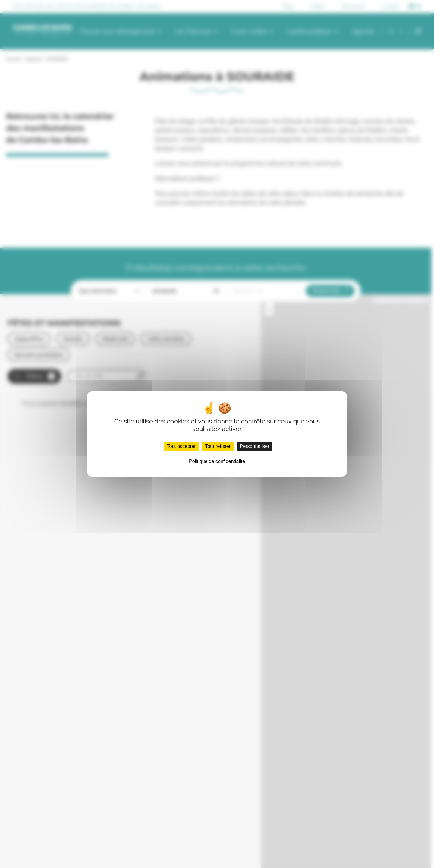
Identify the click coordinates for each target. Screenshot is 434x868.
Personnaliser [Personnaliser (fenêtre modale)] (255, 446)
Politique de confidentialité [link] (217, 461)
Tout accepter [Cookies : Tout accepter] (181, 446)
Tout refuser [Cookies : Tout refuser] (218, 446)
